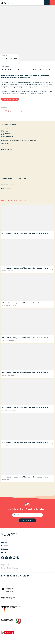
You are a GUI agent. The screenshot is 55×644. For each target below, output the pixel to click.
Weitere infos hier (9, 99)
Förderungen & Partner (15, 576)
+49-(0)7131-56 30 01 (7, 149)
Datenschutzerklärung (9, 568)
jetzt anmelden (27, 520)
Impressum (5, 565)
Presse (4, 552)
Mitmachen (5, 549)
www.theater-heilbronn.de (9, 145)
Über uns (5, 546)
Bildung (4, 543)
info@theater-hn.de (6, 189)
